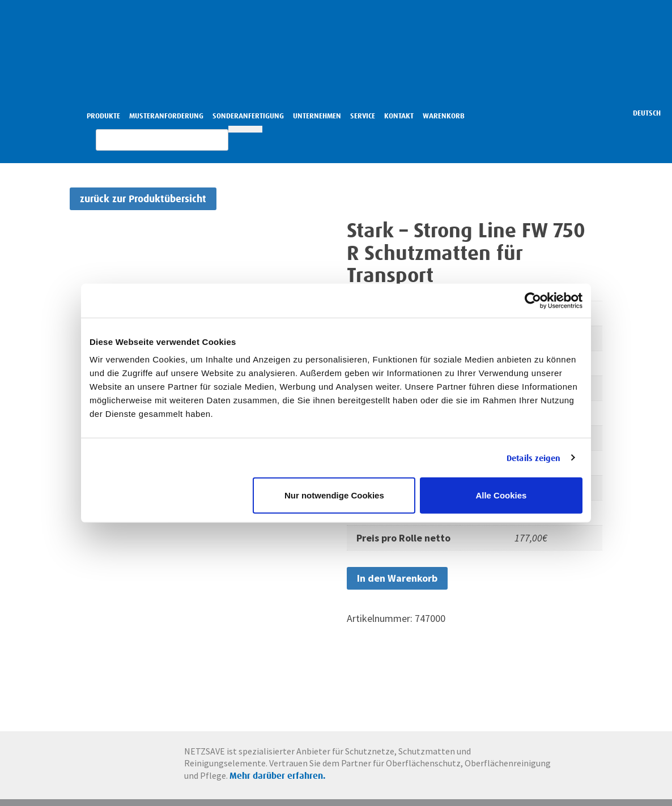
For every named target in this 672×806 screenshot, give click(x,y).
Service (363, 116)
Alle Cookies (501, 495)
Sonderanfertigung (248, 116)
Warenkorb (444, 116)
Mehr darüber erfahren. (364, 778)
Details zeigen (533, 458)
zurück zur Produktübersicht (143, 199)
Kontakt (399, 116)
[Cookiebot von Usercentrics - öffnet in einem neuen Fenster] (533, 300)
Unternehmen (317, 116)
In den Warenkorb (397, 578)
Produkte (103, 116)
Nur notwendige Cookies (334, 495)
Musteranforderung (166, 116)
